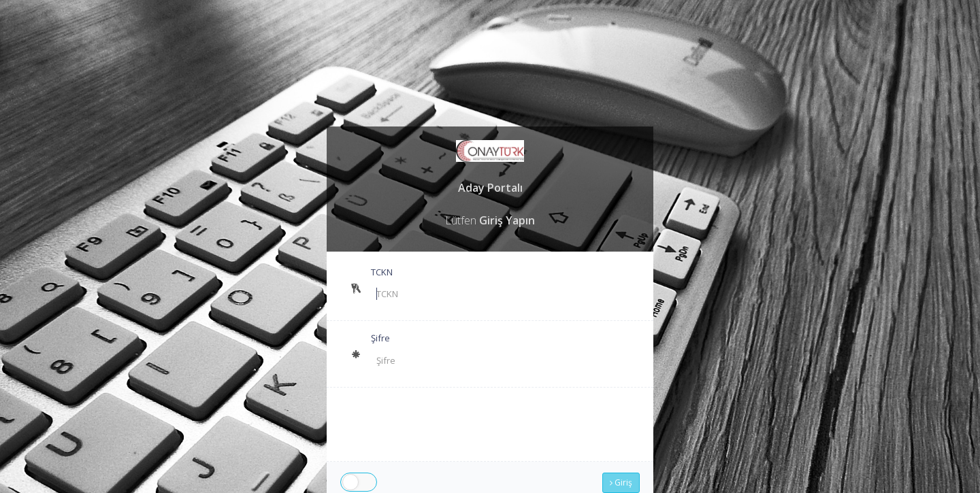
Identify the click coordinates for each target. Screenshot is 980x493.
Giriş (621, 482)
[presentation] (524, 424)
